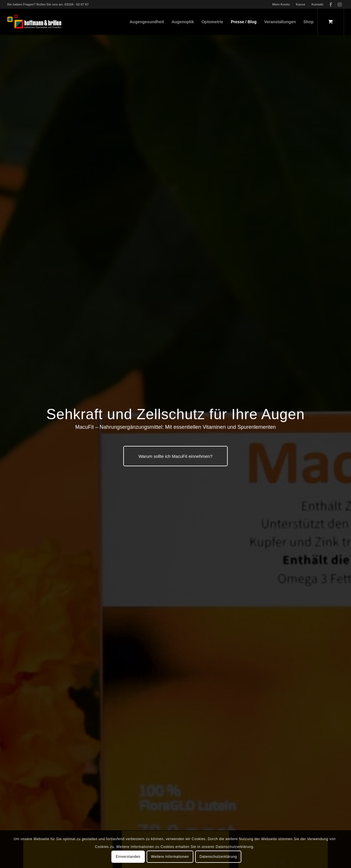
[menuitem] (281, 4)
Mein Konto (281, 4)
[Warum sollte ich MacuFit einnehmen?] (175, 456)
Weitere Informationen (170, 857)
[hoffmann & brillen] (34, 22)
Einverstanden (128, 857)
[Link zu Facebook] (331, 4)
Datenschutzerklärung (218, 857)
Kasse (300, 4)
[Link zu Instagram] (340, 4)
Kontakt (317, 4)
